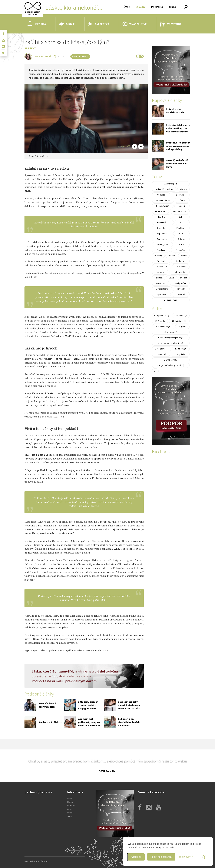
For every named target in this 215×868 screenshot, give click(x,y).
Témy (70, 816)
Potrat (182, 245)
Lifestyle (161, 228)
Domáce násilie (163, 200)
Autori (70, 813)
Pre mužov (180, 250)
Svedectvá (98, 24)
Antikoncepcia (171, 184)
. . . (155, 371)
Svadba (184, 278)
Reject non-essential (161, 857)
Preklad (171, 256)
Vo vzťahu (170, 24)
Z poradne (161, 294)
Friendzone (160, 211)
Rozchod (161, 261)
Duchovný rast (163, 206)
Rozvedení (181, 267)
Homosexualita (180, 211)
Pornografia (162, 245)
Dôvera (182, 200)
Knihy (181, 217)
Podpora (157, 7)
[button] (186, 7)
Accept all (136, 857)
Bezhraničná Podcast (164, 189)
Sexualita (159, 278)
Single (67, 24)
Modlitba (180, 228)
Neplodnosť (162, 233)
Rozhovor (180, 261)
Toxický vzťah (180, 283)
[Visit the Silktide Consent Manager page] (204, 857)
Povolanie (161, 250)
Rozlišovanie (162, 267)
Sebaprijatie (179, 272)
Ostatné (181, 239)
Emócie (182, 206)
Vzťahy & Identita (80, 57)
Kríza (182, 222)
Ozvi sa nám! (108, 771)
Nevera (181, 233)
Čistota (183, 189)
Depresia (180, 195)
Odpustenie (162, 239)
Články (141, 7)
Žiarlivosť (181, 294)
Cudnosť (161, 195)
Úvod (127, 7)
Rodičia (184, 256)
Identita (37, 24)
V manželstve (134, 24)
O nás (172, 7)
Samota (160, 272)
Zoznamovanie (171, 300)
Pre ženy (30, 48)
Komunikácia (163, 222)
